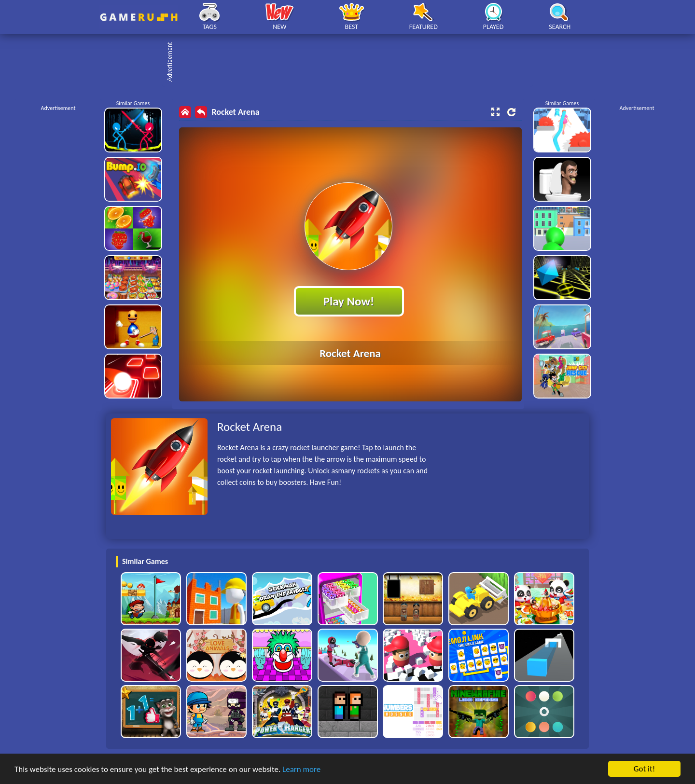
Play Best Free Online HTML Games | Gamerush (139, 17)
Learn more (301, 769)
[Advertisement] (352, 63)
